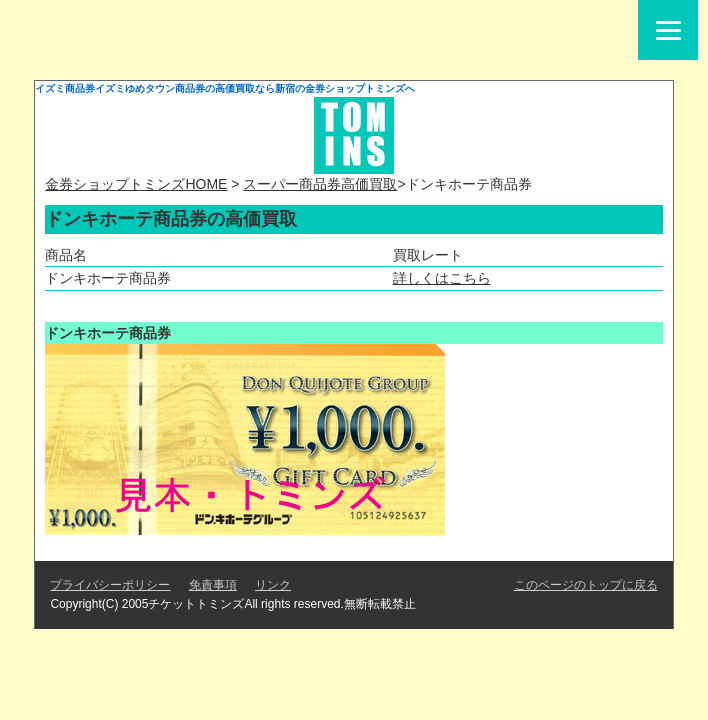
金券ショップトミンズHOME (136, 184)
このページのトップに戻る (586, 585)
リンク (273, 585)
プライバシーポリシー (110, 585)
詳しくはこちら (442, 278)
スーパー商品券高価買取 (320, 184)
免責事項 (213, 585)
